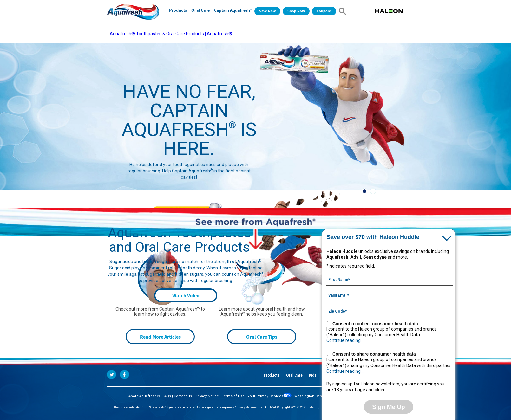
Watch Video (186, 295)
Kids (313, 375)
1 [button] (364, 191)
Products (178, 10)
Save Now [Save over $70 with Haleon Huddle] (267, 11)
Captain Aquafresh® (233, 10)
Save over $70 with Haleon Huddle (373, 237)
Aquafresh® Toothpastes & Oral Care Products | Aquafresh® (171, 34)
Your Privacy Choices (269, 396)
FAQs (167, 396)
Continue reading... (345, 340)
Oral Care (200, 10)
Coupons (324, 11)
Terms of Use (233, 396)
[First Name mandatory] (390, 279)
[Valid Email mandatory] (390, 295)
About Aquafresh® (144, 396)
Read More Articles (160, 337)
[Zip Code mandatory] (390, 311)
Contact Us (183, 396)
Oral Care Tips (262, 337)
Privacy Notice (207, 396)
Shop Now (296, 11)
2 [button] (373, 191)
